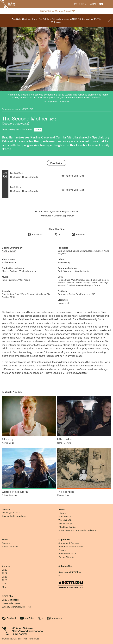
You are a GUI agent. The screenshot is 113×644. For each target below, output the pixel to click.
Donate (62, 550)
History (62, 513)
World (38, 130)
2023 (4, 577)
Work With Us (65, 520)
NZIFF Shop (8, 596)
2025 (4, 570)
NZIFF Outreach (10, 547)
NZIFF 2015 (27, 109)
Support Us (64, 540)
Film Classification (67, 527)
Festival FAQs (65, 524)
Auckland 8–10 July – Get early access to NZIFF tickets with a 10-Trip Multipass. (56, 21)
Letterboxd (63, 303)
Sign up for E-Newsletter (14, 516)
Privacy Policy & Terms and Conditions (77, 530)
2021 (4, 584)
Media (5, 540)
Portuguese (51, 212)
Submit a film (65, 566)
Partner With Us (66, 557)
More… (5, 587)
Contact (6, 510)
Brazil (38, 212)
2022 (4, 580)
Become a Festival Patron (71, 547)
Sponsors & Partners (69, 543)
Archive (6, 566)
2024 (5, 573)
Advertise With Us (67, 554)
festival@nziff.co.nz (12, 513)
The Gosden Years (11, 603)
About (62, 510)
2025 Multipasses (11, 600)
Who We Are (65, 517)
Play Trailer (57, 163)
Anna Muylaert (24, 129)
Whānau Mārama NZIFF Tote (16, 607)
